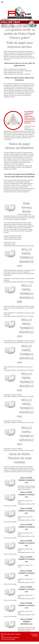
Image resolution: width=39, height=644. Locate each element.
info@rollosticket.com (10, 166)
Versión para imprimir (8, 634)
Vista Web (35, 636)
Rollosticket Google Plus (11, 187)
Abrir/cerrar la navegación (19, 2)
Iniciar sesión (34, 634)
